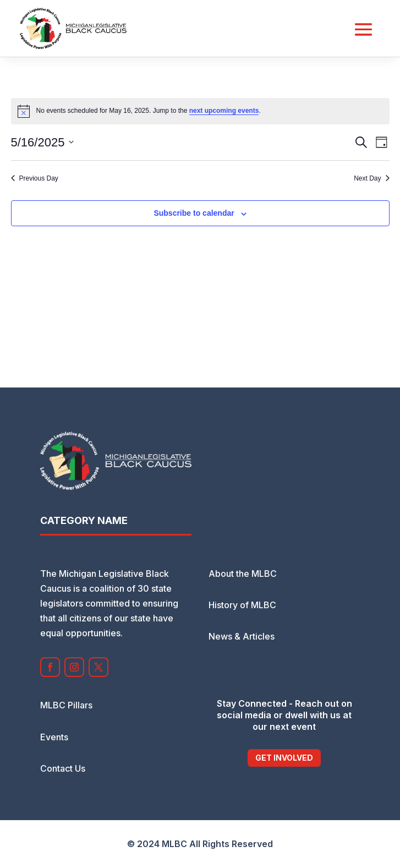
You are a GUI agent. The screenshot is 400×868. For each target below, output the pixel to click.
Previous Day (35, 178)
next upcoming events (224, 111)
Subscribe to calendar (194, 213)
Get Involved (284, 758)
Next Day (371, 178)
